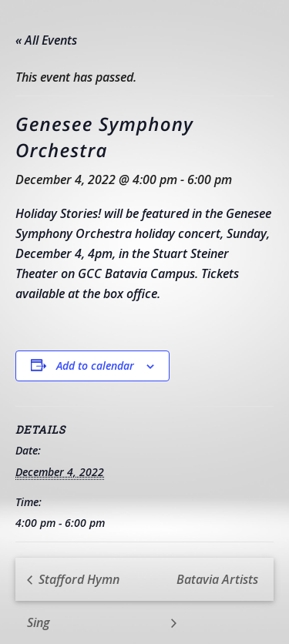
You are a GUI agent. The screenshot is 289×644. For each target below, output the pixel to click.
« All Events (46, 40)
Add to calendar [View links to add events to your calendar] (95, 366)
